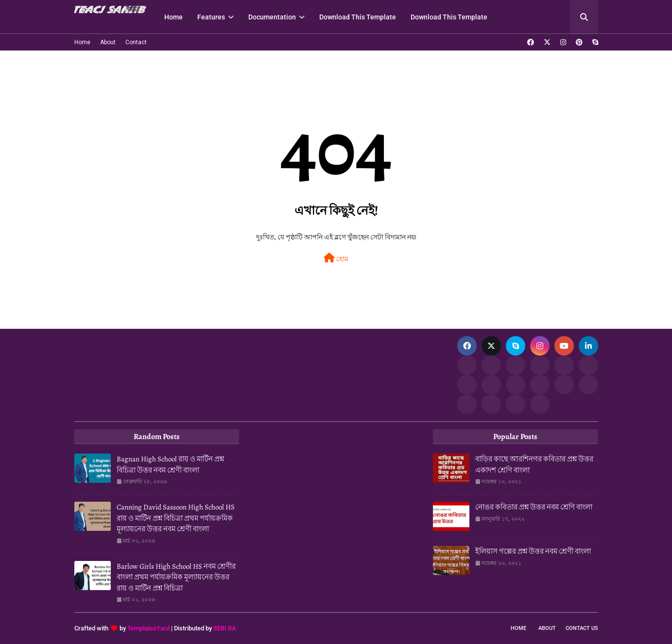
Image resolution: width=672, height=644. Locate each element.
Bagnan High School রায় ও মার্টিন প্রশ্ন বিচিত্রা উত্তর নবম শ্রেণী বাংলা (170, 465)
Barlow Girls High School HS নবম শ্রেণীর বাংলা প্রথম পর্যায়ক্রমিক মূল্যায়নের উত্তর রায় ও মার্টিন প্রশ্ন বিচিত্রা (176, 577)
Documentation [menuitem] (272, 17)
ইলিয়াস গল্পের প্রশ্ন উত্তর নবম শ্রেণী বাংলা (533, 551)
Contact (136, 42)
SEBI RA (225, 628)
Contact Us (582, 628)
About (108, 42)
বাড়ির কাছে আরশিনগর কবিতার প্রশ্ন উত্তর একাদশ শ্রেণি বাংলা (534, 465)
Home (82, 42)
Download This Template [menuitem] (358, 17)
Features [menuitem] (211, 17)
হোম (336, 258)
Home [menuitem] (173, 17)
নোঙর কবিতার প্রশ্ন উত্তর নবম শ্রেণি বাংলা (534, 507)
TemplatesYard (148, 628)
